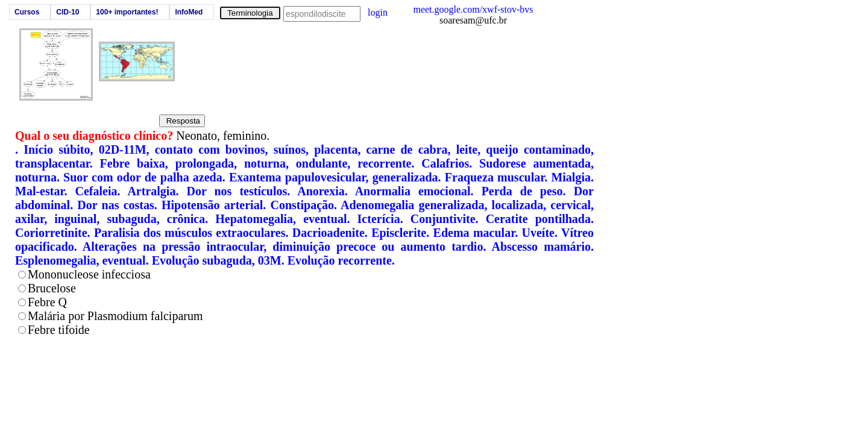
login (378, 12)
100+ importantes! (127, 12)
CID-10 (68, 12)
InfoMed (189, 12)
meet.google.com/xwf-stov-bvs (473, 9)
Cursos (27, 12)
